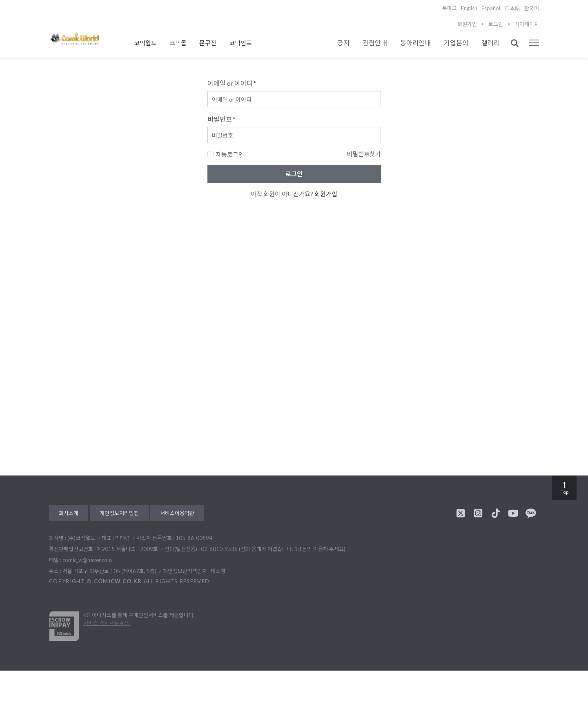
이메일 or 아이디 (232, 83)
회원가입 (467, 24)
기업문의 (456, 43)
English (469, 8)
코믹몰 (178, 43)
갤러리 (491, 43)
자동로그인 (226, 154)
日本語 (512, 8)
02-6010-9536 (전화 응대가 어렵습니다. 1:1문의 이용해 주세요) (273, 549)
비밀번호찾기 (364, 154)
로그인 (496, 24)
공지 (343, 43)
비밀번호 (221, 119)
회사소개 (69, 513)
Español (491, 8)
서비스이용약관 (177, 513)
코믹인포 (241, 43)
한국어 (532, 8)
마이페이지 (527, 24)
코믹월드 (145, 43)
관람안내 (375, 43)
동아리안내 (415, 43)
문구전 (208, 43)
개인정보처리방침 (119, 513)
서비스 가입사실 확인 (107, 623)
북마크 (450, 8)
